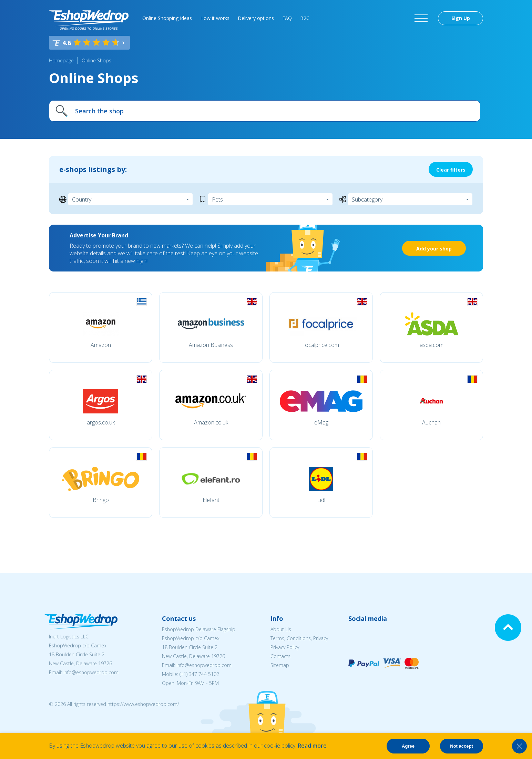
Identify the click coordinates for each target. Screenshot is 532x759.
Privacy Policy (285, 647)
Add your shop (434, 249)
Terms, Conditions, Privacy (299, 638)
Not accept (461, 746)
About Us (281, 629)
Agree (408, 746)
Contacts (280, 656)
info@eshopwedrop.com (91, 672)
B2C (305, 18)
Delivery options (256, 18)
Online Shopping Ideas (167, 18)
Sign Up (461, 18)
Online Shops (96, 60)
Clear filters (451, 170)
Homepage (61, 60)
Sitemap (280, 665)
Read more (312, 746)
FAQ (287, 18)
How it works (215, 18)
